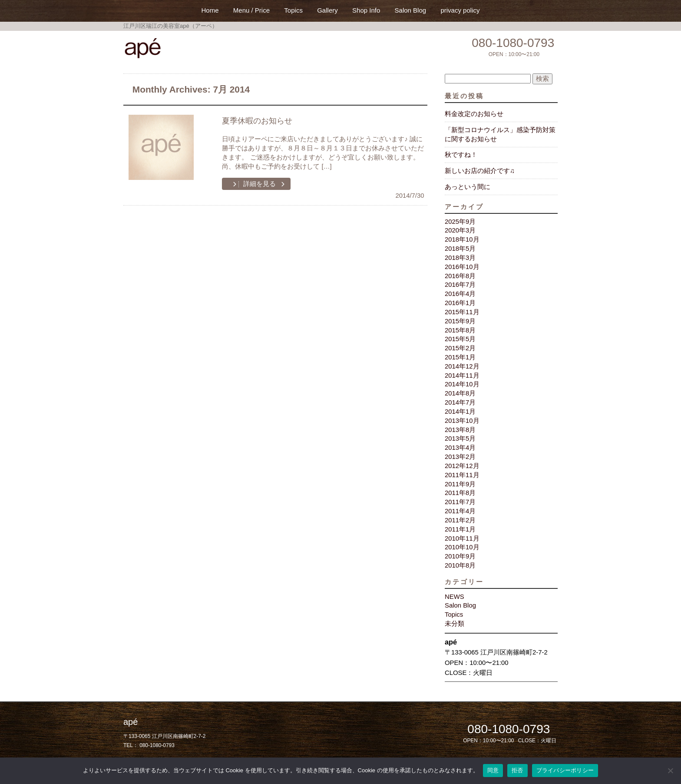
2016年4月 (460, 294)
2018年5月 (460, 249)
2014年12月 (462, 366)
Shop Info (366, 10)
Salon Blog (411, 10)
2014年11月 (462, 375)
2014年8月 (460, 393)
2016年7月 (460, 285)
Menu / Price (251, 10)
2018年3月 (460, 258)
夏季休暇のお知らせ (257, 121)
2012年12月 (462, 466)
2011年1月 (460, 529)
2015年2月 (460, 348)
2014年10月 (462, 384)
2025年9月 (460, 222)
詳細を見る (259, 184)
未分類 (455, 624)
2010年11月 (462, 538)
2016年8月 (460, 276)
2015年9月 (460, 321)
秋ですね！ (461, 155)
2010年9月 (460, 556)
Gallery (327, 10)
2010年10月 (462, 547)
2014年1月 (460, 412)
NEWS (455, 597)
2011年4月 (460, 511)
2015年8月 (460, 330)
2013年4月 (460, 448)
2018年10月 (462, 239)
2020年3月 (460, 230)
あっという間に (468, 187)
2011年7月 (460, 502)
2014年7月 (460, 402)
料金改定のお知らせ (474, 114)
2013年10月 (462, 421)
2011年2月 (460, 520)
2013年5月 (460, 439)
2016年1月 (460, 303)
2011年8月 (460, 493)
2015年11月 (462, 312)
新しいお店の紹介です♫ (480, 171)
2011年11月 (462, 475)
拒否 (517, 770)
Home (210, 10)
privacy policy (460, 10)
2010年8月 (460, 565)
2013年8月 (460, 430)
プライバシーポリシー (565, 770)
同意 (493, 770)
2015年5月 (460, 339)
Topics (293, 10)
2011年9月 (460, 484)
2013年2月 (460, 457)
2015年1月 (460, 357)
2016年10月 (462, 267)
